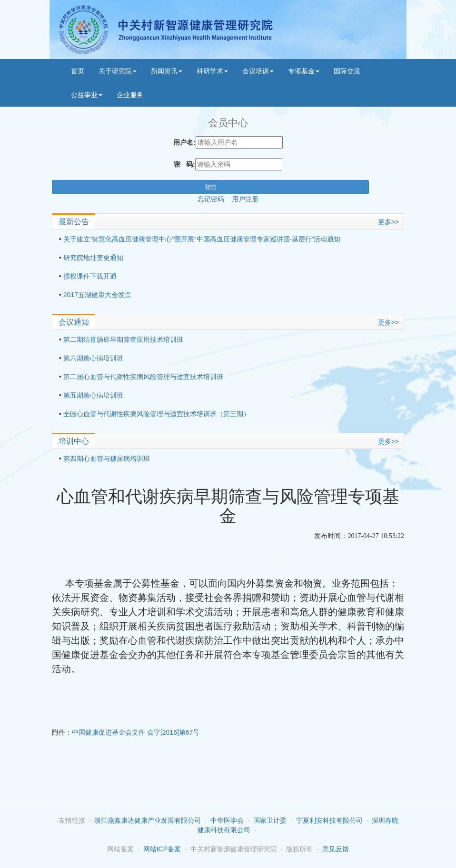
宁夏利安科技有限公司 (329, 820)
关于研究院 (118, 71)
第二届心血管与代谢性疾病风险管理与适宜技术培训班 (143, 377)
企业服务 (130, 95)
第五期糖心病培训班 (93, 395)
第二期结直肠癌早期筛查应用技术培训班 (123, 339)
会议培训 (258, 71)
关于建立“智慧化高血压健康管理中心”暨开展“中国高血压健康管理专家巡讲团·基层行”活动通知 (202, 239)
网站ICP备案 (162, 849)
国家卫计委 (270, 820)
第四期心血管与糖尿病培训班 (107, 459)
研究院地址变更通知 (93, 258)
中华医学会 (227, 820)
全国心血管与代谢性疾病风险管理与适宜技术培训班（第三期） (157, 414)
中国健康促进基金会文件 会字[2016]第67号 (136, 732)
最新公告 (74, 222)
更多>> (388, 222)
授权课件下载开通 (90, 276)
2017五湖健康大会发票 (97, 295)
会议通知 (74, 322)
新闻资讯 (167, 71)
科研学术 (212, 71)
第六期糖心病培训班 (93, 358)
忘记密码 (215, 199)
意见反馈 (336, 849)
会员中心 (228, 123)
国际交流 (347, 71)
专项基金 (304, 71)
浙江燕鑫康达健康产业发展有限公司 (148, 820)
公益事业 (87, 95)
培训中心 (74, 441)
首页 (78, 71)
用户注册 (245, 199)
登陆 (210, 187)
